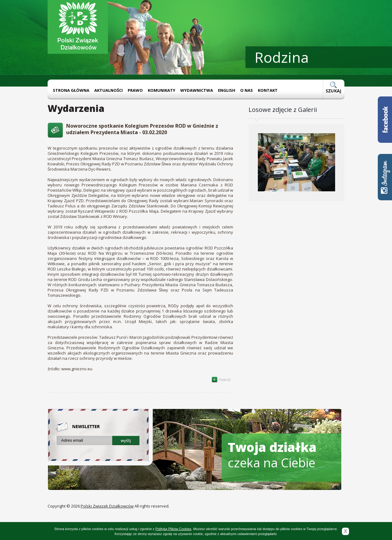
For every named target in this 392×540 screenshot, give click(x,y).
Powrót (221, 380)
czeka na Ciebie (272, 455)
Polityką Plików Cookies (173, 529)
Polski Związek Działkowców (107, 506)
